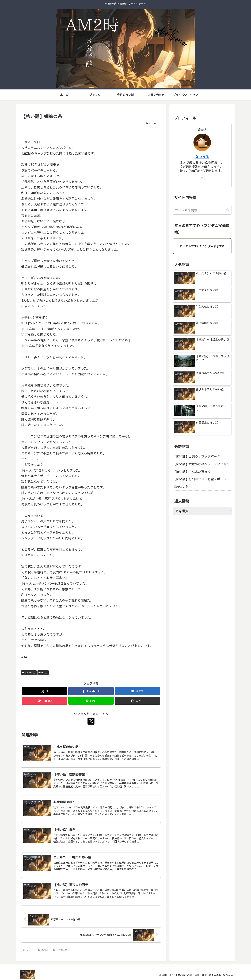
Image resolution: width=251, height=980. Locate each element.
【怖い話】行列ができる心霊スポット (200, 479)
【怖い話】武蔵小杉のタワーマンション (201, 464)
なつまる (202, 157)
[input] (202, 210)
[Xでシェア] (45, 691)
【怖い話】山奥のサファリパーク (196, 456)
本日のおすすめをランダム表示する (202, 246)
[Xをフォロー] (91, 721)
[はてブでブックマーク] (137, 691)
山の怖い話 (29, 672)
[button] (137, 701)
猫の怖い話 (181, 487)
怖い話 (43, 672)
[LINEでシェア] (91, 701)
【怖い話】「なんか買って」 (193, 471)
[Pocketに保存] (45, 701)
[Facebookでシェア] (91, 691)
